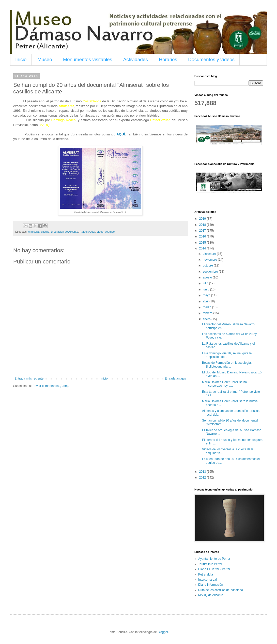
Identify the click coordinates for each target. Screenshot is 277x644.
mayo (207, 295)
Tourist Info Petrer (210, 564)
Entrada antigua (175, 379)
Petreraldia (206, 575)
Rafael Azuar (87, 232)
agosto (208, 277)
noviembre (210, 260)
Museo (45, 59)
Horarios (168, 59)
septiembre (211, 272)
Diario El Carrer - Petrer (214, 569)
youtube (110, 232)
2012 (203, 478)
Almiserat (34, 232)
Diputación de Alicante (64, 232)
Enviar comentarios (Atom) (51, 386)
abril (206, 301)
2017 (203, 231)
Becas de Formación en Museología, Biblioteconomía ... (227, 365)
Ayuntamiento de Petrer (214, 559)
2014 (203, 248)
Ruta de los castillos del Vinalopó (221, 590)
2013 (203, 472)
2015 (203, 243)
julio (206, 283)
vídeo (100, 232)
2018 (203, 225)
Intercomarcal (207, 580)
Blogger (163, 632)
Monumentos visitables (88, 59)
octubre (208, 265)
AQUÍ (121, 134)
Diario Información (211, 585)
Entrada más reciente (29, 379)
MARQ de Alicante (211, 595)
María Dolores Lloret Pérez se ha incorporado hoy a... (224, 384)
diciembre (210, 254)
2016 (203, 236)
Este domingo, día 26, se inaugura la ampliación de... (227, 355)
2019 (203, 219)
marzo (207, 307)
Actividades (136, 59)
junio (206, 289)
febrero (208, 313)
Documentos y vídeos (211, 59)
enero (207, 319)
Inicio (21, 59)
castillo (45, 232)
